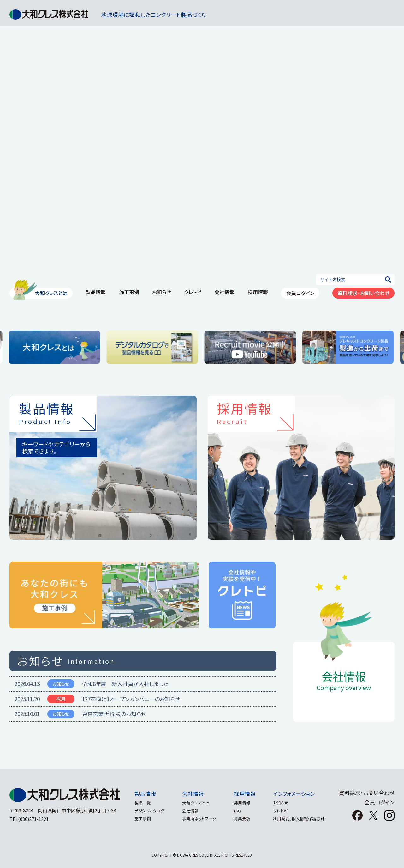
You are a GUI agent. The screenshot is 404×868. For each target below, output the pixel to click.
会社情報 (192, 794)
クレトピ (284, 811)
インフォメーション (298, 794)
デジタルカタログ (146, 811)
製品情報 (141, 794)
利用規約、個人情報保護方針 (303, 819)
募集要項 (243, 819)
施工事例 (139, 819)
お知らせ (285, 803)
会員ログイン (379, 802)
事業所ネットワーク (198, 819)
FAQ (239, 811)
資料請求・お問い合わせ (367, 793)
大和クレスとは (195, 803)
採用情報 (246, 794)
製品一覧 (139, 803)
